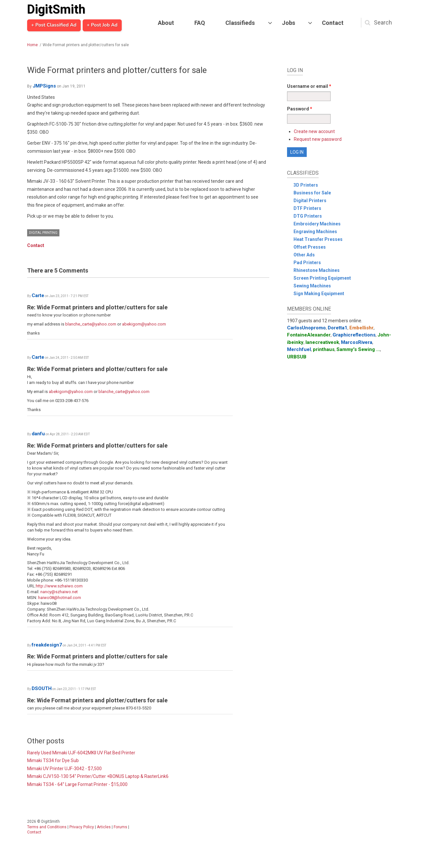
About (166, 23)
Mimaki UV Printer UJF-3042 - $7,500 (64, 769)
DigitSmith (56, 9)
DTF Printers (307, 208)
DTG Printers (308, 216)
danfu (38, 434)
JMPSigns (44, 86)
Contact (333, 23)
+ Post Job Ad (102, 25)
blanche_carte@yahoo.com (91, 324)
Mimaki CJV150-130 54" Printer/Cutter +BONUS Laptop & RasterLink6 (98, 776)
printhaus (324, 349)
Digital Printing (43, 233)
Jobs (288, 23)
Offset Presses (310, 247)
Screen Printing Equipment (322, 278)
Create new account (314, 131)
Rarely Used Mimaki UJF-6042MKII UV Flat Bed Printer (81, 753)
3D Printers (306, 185)
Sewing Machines (312, 286)
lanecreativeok (322, 342)
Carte (38, 295)
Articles (104, 827)
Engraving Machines (315, 232)
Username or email (309, 86)
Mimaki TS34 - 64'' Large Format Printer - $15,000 (77, 784)
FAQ (200, 23)
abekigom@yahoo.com (144, 324)
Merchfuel (299, 349)
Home (32, 45)
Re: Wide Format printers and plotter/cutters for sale (97, 307)
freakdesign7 (47, 645)
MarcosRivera (357, 342)
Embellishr (361, 328)
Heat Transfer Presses (318, 239)
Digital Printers (310, 201)
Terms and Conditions (47, 827)
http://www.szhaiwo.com (59, 586)
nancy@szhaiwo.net (59, 592)
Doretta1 (338, 328)
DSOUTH (42, 688)
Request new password (318, 139)
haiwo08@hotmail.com (60, 598)
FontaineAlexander (309, 335)
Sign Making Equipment (319, 294)
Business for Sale (312, 193)
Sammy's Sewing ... (358, 349)
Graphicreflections (354, 335)
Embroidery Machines (317, 224)
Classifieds (240, 23)
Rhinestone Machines (317, 270)
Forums (120, 827)
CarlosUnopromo (306, 328)
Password (300, 109)
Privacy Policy (82, 827)
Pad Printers (307, 263)
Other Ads (304, 255)
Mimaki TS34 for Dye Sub (53, 760)
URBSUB (297, 357)
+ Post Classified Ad (54, 25)
